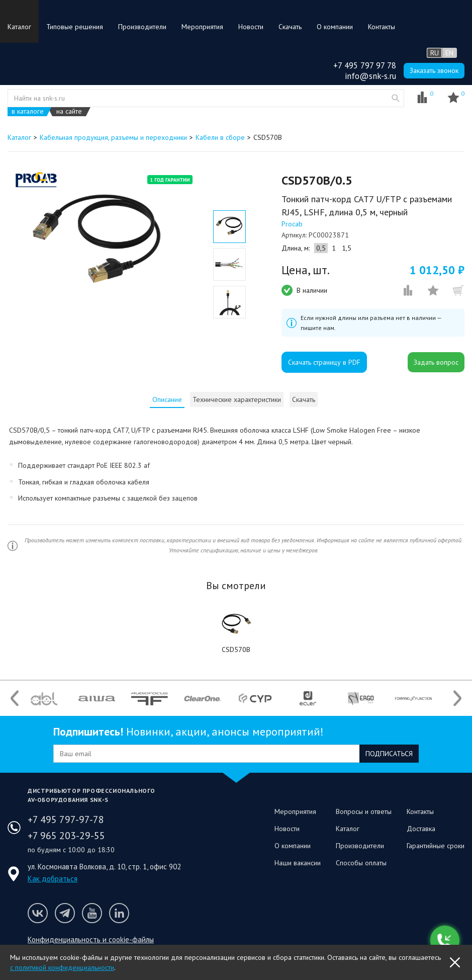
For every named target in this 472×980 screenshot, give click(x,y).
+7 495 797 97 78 (365, 65)
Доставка (421, 829)
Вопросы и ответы (364, 811)
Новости (251, 27)
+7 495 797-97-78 (66, 820)
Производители (142, 27)
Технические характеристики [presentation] (237, 399)
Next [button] (457, 699)
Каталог (19, 27)
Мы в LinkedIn (119, 913)
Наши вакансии (298, 863)
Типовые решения (75, 27)
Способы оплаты (361, 863)
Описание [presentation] (167, 399)
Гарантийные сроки (436, 846)
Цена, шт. (306, 270)
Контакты (382, 27)
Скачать (290, 27)
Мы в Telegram (65, 913)
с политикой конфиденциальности (62, 967)
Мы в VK (38, 913)
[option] (99, 242)
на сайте (69, 111)
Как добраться (53, 879)
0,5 (321, 248)
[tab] (167, 399)
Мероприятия (202, 27)
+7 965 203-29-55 (66, 836)
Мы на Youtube (92, 913)
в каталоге (28, 111)
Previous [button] (15, 699)
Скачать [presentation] (304, 399)
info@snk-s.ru (370, 76)
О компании (335, 27)
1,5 (347, 248)
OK (455, 962)
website (396, 98)
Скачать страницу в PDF (324, 362)
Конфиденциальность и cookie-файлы (91, 940)
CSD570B (236, 649)
